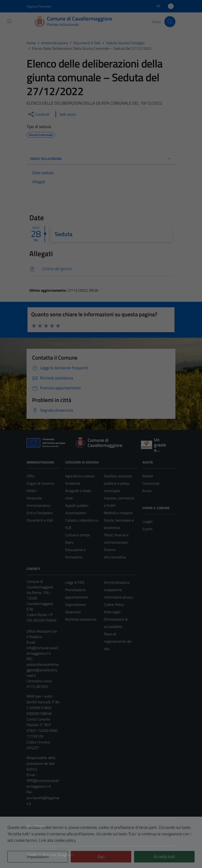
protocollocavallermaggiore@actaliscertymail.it (43, 670)
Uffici (30, 476)
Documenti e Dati (40, 520)
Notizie (148, 476)
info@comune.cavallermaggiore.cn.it (42, 651)
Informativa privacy (119, 597)
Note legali (112, 612)
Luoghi (147, 522)
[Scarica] (101, 269)
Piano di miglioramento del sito (118, 641)
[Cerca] (170, 22)
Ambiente (73, 483)
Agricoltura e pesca (80, 476)
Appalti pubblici (77, 505)
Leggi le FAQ (75, 582)
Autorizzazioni (76, 513)
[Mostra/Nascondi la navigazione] (9, 21)
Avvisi (147, 491)
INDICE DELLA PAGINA (101, 159)
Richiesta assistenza (81, 619)
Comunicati (151, 483)
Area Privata (36, 826)
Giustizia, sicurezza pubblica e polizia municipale (118, 483)
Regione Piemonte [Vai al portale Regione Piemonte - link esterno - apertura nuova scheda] (39, 6)
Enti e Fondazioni (40, 513)
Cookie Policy (114, 604)
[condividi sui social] (38, 114)
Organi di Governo (40, 483)
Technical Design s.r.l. (58, 855)
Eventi (147, 529)
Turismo (110, 550)
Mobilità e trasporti (118, 513)
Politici (32, 491)
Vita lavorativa (115, 557)
